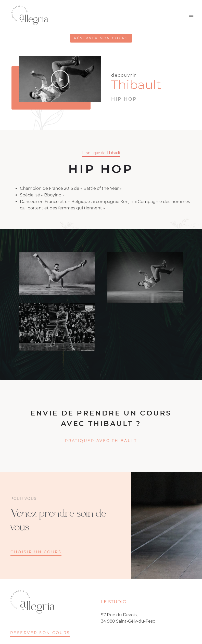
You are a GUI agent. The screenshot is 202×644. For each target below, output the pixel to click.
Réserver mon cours (101, 38)
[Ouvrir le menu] (191, 15)
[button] (60, 79)
